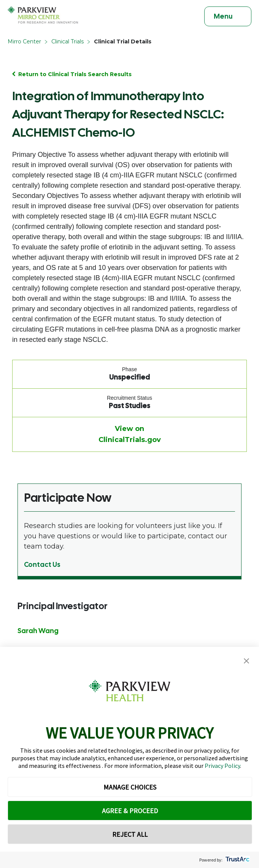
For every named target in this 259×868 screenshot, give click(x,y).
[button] (246, 661)
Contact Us (42, 564)
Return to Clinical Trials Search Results (75, 74)
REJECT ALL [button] (130, 834)
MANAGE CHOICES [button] (130, 787)
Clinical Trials (68, 41)
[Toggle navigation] (228, 16)
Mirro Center (24, 41)
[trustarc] (237, 860)
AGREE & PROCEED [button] (130, 811)
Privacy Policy (222, 766)
